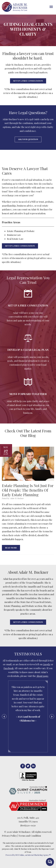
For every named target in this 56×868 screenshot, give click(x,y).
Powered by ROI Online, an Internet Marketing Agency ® (28, 855)
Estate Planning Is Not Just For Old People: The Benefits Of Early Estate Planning (28, 490)
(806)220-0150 (28, 825)
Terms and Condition (30, 836)
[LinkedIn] (33, 766)
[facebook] (23, 766)
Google (47, 664)
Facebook (9, 668)
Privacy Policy (9, 836)
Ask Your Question (28, 139)
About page (42, 676)
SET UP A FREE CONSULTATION (28, 81)
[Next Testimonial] (52, 716)
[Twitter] (28, 766)
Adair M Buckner (21, 832)
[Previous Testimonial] (4, 716)
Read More (11, 548)
